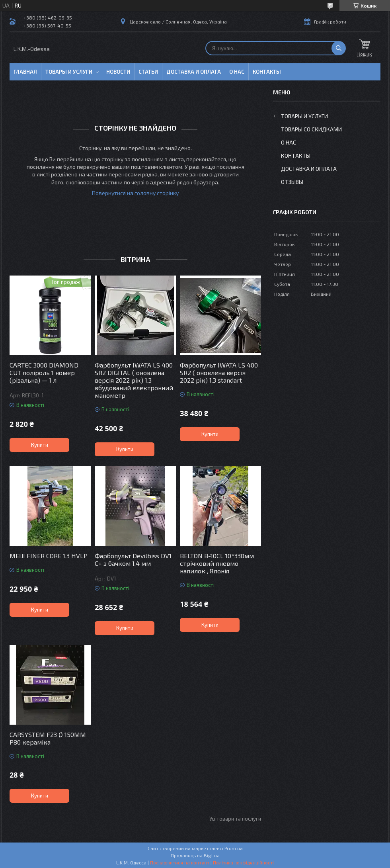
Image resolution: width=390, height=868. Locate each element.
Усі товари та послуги (235, 819)
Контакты (267, 72)
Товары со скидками (311, 129)
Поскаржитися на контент (180, 862)
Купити (40, 445)
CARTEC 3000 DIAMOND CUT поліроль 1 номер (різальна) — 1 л (44, 372)
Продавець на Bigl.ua (195, 855)
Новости (118, 72)
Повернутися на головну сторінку (135, 193)
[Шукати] (339, 48)
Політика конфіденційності (243, 862)
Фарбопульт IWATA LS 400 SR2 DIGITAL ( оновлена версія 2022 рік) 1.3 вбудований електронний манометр (134, 380)
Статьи (148, 72)
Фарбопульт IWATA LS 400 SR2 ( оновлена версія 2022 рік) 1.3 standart (219, 372)
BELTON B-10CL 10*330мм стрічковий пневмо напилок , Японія (217, 563)
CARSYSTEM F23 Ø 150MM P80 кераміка (48, 738)
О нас (237, 72)
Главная (25, 72)
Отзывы (292, 182)
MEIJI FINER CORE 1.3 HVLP (49, 556)
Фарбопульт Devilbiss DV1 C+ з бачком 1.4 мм (133, 559)
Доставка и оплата (194, 72)
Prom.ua (234, 848)
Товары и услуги (69, 72)
